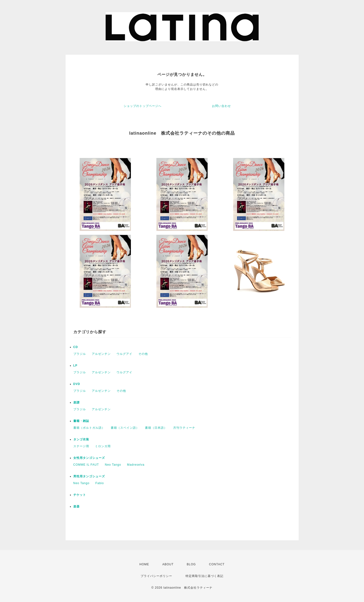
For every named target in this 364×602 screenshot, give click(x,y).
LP (75, 366)
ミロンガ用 (103, 446)
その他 (143, 354)
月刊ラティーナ (184, 428)
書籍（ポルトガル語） (89, 428)
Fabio (100, 483)
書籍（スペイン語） (125, 428)
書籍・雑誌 (81, 421)
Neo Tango (113, 465)
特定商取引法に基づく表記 (204, 576)
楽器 (76, 506)
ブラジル (80, 354)
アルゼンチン (101, 354)
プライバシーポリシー (156, 576)
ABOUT (168, 564)
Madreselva (136, 465)
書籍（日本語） (156, 428)
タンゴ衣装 (81, 439)
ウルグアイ (124, 354)
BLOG (191, 564)
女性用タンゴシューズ (89, 458)
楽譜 (76, 402)
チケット (80, 495)
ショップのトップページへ (143, 106)
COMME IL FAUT (86, 465)
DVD (77, 384)
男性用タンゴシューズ (89, 476)
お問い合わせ (221, 106)
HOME (144, 564)
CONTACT (217, 564)
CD (76, 347)
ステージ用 (81, 446)
